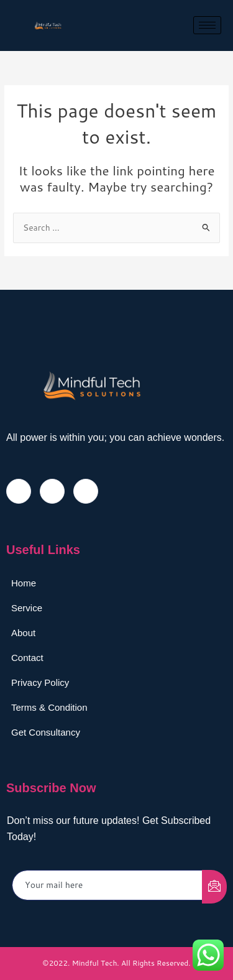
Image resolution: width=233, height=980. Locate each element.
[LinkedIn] (86, 491)
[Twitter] (52, 491)
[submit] (214, 887)
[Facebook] (19, 491)
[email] (107, 885)
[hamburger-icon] (207, 25)
